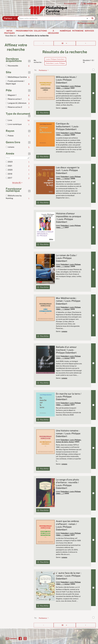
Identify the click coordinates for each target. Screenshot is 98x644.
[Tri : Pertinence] (43, 70)
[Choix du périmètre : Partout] (10, 18)
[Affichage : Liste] (65, 43)
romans (64, 108)
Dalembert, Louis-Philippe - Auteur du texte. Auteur (69, 441)
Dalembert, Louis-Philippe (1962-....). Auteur (68, 87)
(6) (18, 183)
